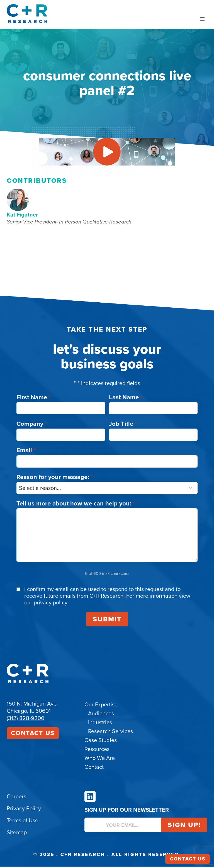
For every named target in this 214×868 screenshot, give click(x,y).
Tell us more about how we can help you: (76, 505)
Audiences (101, 715)
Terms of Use (22, 822)
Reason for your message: (55, 478)
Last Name (126, 399)
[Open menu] (202, 19)
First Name (34, 399)
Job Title (123, 425)
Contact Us (33, 734)
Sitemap (17, 834)
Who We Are (100, 759)
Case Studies (101, 741)
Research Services (110, 733)
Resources (97, 750)
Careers (16, 798)
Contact (94, 768)
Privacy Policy (24, 810)
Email (26, 452)
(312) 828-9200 (25, 719)
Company (32, 425)
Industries (100, 724)
